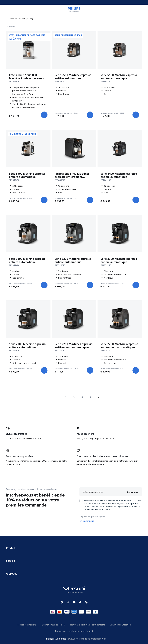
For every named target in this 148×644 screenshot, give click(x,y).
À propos (74, 574)
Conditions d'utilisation (120, 625)
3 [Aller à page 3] (74, 397)
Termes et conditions (27, 625)
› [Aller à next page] (98, 397)
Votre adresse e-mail (93, 492)
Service (74, 561)
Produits (74, 548)
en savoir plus (87, 521)
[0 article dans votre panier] (143, 9)
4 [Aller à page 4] (82, 397)
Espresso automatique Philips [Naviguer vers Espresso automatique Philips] (22, 19)
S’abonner (132, 492)
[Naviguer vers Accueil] (7, 19)
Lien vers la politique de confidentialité (88, 625)
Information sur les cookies (53, 625)
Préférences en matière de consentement (74, 631)
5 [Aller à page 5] (90, 397)
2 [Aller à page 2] (66, 397)
